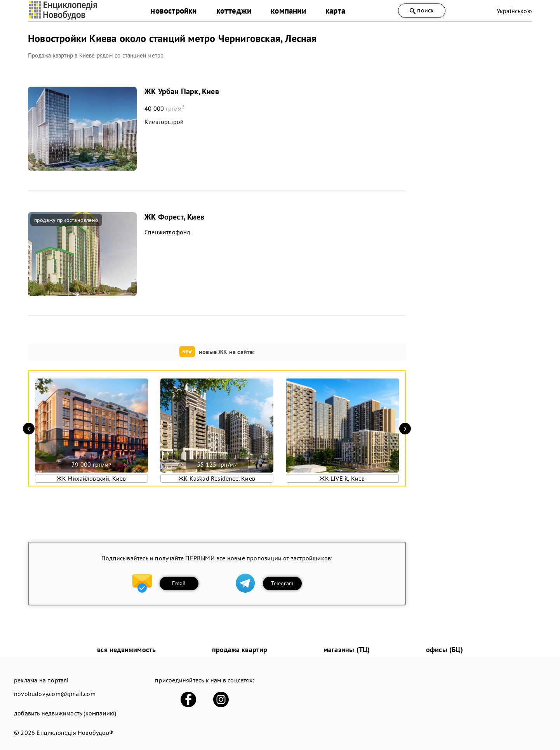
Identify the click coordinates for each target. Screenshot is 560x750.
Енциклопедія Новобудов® (75, 733)
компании (288, 11)
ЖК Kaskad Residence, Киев (217, 478)
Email (179, 583)
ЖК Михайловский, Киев (91, 478)
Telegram (282, 583)
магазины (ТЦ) (347, 650)
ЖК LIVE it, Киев (342, 478)
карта (335, 11)
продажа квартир (240, 650)
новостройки (174, 11)
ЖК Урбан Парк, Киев (182, 91)
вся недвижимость (126, 650)
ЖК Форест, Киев (174, 217)
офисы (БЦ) (444, 650)
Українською (514, 11)
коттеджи (234, 11)
